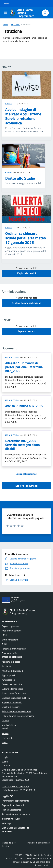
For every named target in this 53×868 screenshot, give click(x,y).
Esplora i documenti (26, 486)
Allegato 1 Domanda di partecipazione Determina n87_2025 (24, 367)
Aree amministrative (12, 631)
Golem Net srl (36, 858)
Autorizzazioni (9, 680)
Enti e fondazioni (10, 640)
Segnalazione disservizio (13, 805)
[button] (8, 4)
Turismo (6, 720)
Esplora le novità (27, 273)
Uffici (4, 635)
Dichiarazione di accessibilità (15, 828)
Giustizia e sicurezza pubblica (16, 698)
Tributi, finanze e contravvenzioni (18, 716)
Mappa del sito (9, 843)
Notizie (5, 733)
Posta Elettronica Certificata (15, 787)
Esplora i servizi (26, 331)
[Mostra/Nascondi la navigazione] (6, 13)
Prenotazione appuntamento (15, 801)
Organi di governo (10, 626)
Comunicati (7, 738)
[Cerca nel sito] (45, 13)
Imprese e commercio (12, 702)
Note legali (7, 823)
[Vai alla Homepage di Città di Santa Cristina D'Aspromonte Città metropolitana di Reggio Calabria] (24, 13)
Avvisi (5, 742)
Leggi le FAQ (8, 796)
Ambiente (6, 666)
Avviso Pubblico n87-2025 (24, 406)
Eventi (5, 762)
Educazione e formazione (14, 693)
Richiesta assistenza (11, 810)
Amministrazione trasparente (16, 814)
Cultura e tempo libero (12, 689)
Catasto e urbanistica (12, 684)
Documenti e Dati (10, 653)
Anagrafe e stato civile (12, 671)
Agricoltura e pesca (11, 662)
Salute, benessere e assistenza (16, 711)
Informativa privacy (11, 819)
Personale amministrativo (14, 649)
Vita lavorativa (9, 725)
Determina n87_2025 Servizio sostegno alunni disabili (23, 445)
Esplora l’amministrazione (26, 303)
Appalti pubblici (9, 675)
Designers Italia (41, 862)
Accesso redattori (43, 865)
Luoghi (5, 757)
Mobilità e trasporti (11, 707)
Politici (5, 644)
